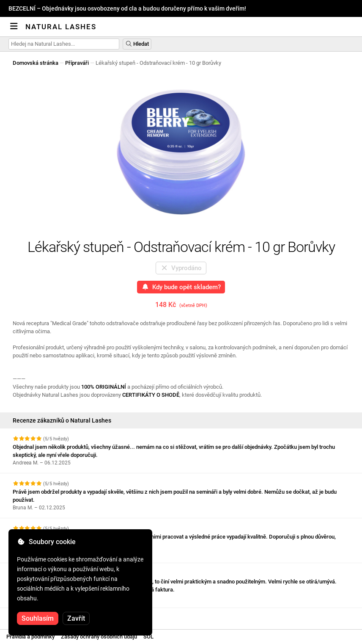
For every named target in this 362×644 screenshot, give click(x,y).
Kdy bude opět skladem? (181, 287)
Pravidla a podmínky (30, 637)
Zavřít (76, 618)
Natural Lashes (61, 27)
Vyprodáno (181, 268)
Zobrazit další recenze (44, 615)
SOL (148, 637)
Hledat (137, 44)
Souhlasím (38, 618)
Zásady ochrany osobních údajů (99, 637)
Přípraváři (77, 63)
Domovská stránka (36, 63)
